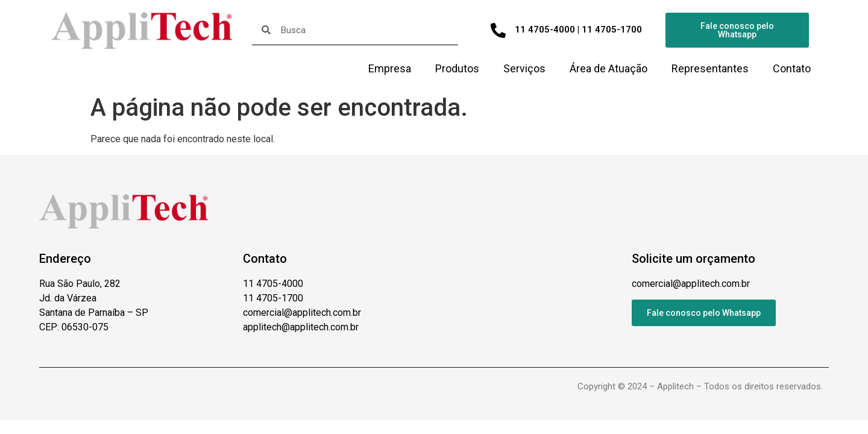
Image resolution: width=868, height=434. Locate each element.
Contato (792, 68)
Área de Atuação (609, 68)
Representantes (710, 68)
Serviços (524, 68)
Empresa (390, 68)
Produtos (457, 68)
